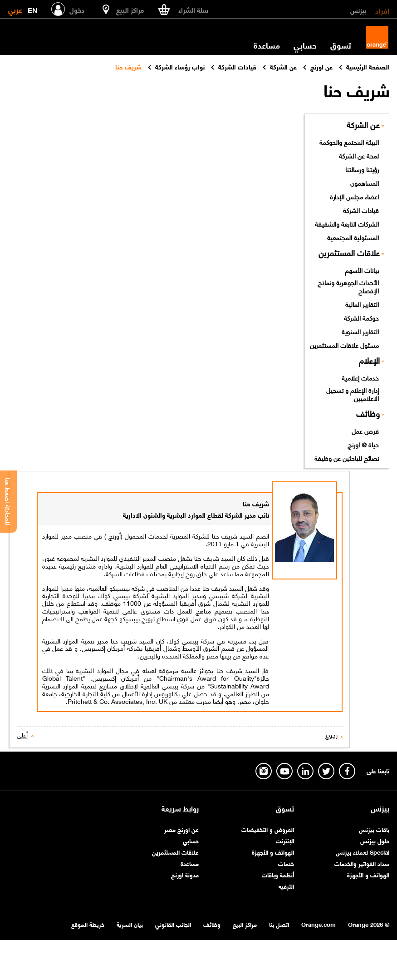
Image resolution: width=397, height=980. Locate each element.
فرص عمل (365, 431)
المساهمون (365, 183)
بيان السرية (130, 924)
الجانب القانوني (173, 924)
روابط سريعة (180, 808)
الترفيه (286, 886)
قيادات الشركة (361, 210)
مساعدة (267, 45)
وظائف (368, 413)
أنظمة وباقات (278, 874)
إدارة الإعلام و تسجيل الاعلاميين (353, 394)
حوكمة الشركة (361, 317)
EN (33, 8)
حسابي (305, 45)
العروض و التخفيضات (268, 829)
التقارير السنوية (360, 331)
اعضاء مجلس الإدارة (354, 196)
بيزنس (358, 10)
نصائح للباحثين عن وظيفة (347, 458)
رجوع (331, 735)
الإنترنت (285, 840)
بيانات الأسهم (362, 270)
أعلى (22, 735)
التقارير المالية (362, 304)
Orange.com (319, 924)
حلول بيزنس (375, 840)
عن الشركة (363, 125)
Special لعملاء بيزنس (363, 852)
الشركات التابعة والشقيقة (347, 223)
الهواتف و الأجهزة (368, 874)
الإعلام (369, 360)
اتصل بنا (279, 924)
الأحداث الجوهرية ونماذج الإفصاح (348, 286)
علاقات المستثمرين (349, 253)
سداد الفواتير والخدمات (362, 863)
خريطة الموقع (88, 924)
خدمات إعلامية (360, 377)
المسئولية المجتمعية (353, 237)
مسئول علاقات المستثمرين (344, 345)
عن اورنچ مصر (181, 829)
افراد (382, 10)
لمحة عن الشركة (359, 155)
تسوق (341, 45)
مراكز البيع (245, 924)
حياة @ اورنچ (363, 444)
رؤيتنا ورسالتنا (362, 169)
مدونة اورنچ (185, 874)
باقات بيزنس (374, 829)
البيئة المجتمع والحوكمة (349, 142)
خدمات (286, 863)
